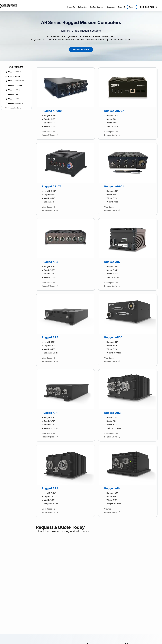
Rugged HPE (12, 94)
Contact (132, 7)
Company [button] (111, 7)
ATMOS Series (13, 76)
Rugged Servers (13, 72)
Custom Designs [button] (97, 7)
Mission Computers (15, 81)
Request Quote (81, 50)
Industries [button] (83, 7)
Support (122, 7)
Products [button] (71, 7)
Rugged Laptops (13, 90)
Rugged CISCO (13, 99)
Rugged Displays (14, 85)
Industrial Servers (14, 103)
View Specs (48, 132)
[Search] (157, 7)
